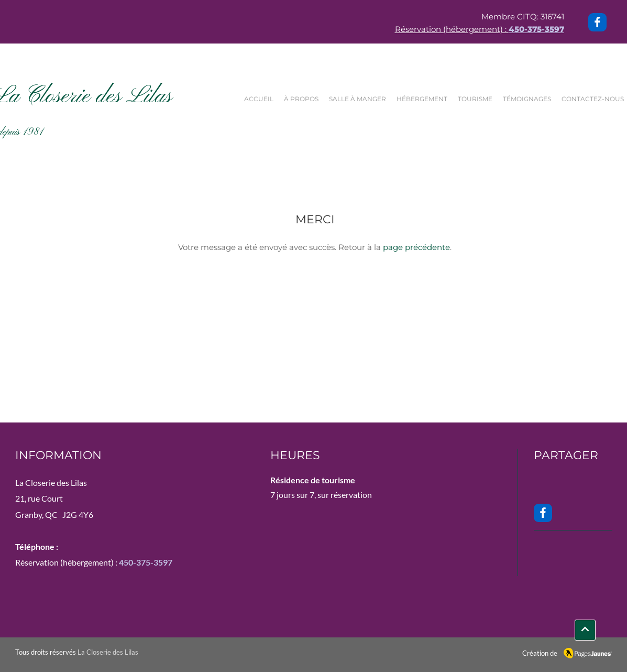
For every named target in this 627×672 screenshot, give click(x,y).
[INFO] (585, 630)
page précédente (416, 247)
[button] (360, 99)
